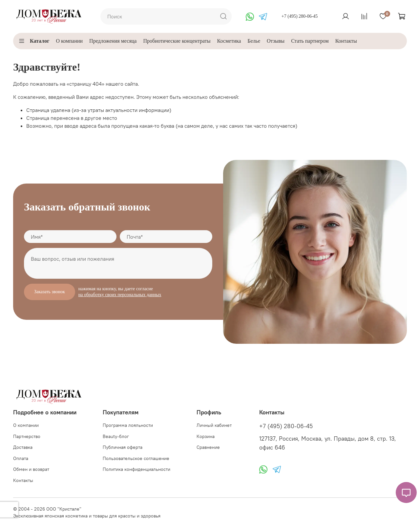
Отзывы (276, 41)
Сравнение (208, 447)
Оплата (21, 458)
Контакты (346, 41)
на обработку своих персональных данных (120, 295)
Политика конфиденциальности (136, 469)
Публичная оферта (123, 447)
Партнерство (27, 436)
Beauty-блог (116, 436)
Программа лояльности (128, 425)
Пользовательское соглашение (136, 458)
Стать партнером (310, 41)
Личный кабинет (214, 425)
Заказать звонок (50, 292)
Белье (254, 41)
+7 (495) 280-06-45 (300, 16)
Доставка (23, 447)
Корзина (206, 436)
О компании (69, 41)
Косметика (229, 41)
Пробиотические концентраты (177, 41)
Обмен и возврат (31, 469)
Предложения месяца (113, 41)
